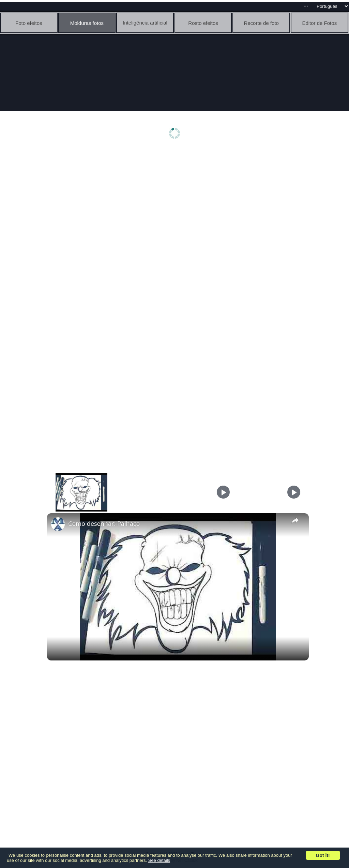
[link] (58, 524)
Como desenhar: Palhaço (104, 523)
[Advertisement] (176, 203)
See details (159, 860)
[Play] (223, 492)
